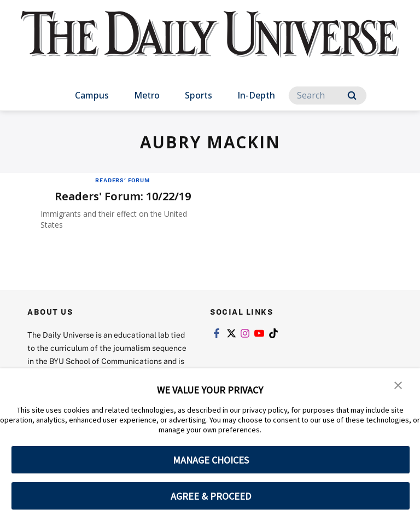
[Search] (328, 96)
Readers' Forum (122, 180)
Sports (199, 95)
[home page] (210, 44)
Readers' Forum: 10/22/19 (123, 196)
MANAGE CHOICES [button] (211, 460)
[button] (398, 384)
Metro (147, 95)
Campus (92, 95)
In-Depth (256, 95)
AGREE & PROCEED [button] (211, 496)
